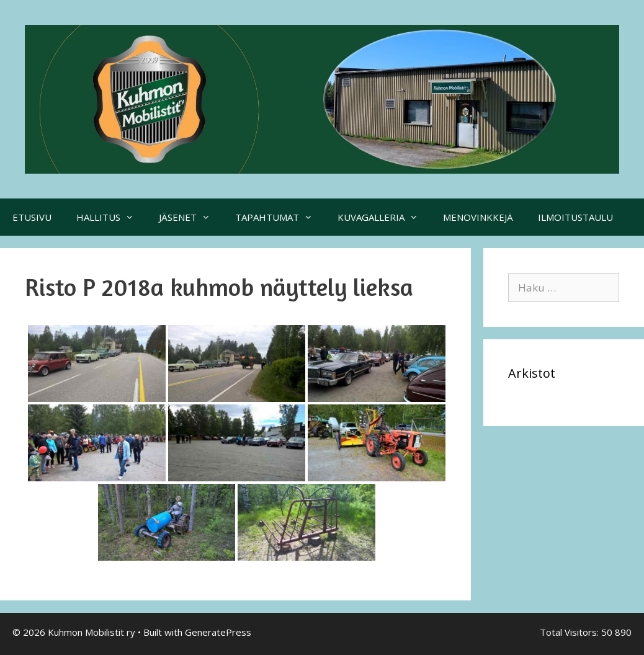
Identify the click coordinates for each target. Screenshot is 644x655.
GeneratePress (218, 632)
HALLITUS (111, 217)
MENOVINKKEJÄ (478, 217)
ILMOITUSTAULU (575, 217)
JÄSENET (191, 217)
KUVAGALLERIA (384, 217)
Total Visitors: (570, 632)
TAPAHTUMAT (280, 217)
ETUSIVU (32, 217)
